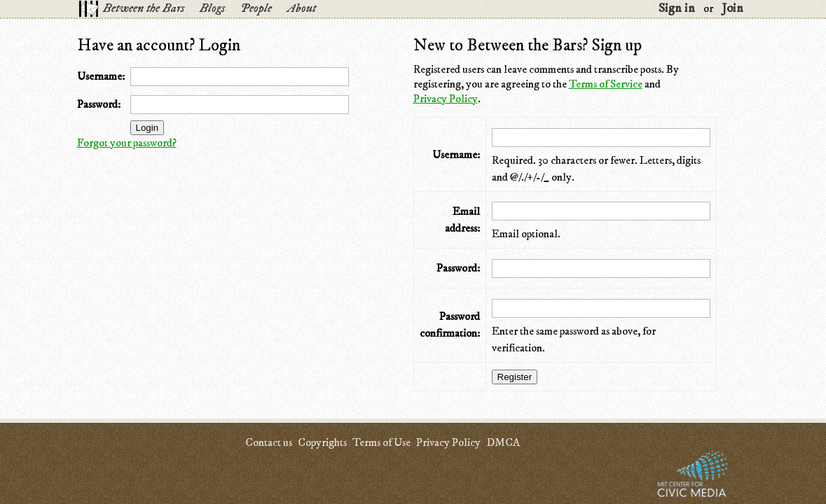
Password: (99, 104)
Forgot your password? (127, 143)
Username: (101, 76)
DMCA (503, 442)
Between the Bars (144, 8)
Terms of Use (381, 442)
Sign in (677, 8)
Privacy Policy (446, 99)
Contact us (269, 442)
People (256, 8)
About (302, 8)
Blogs (212, 8)
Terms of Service (606, 84)
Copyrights (322, 442)
